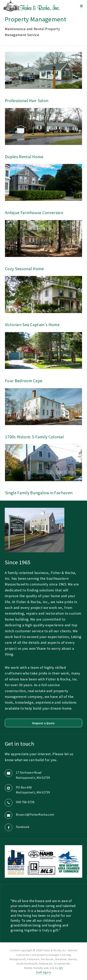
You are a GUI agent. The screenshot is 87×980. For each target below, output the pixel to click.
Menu (81, 6)
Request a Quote (43, 723)
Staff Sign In (43, 972)
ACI (61, 968)
